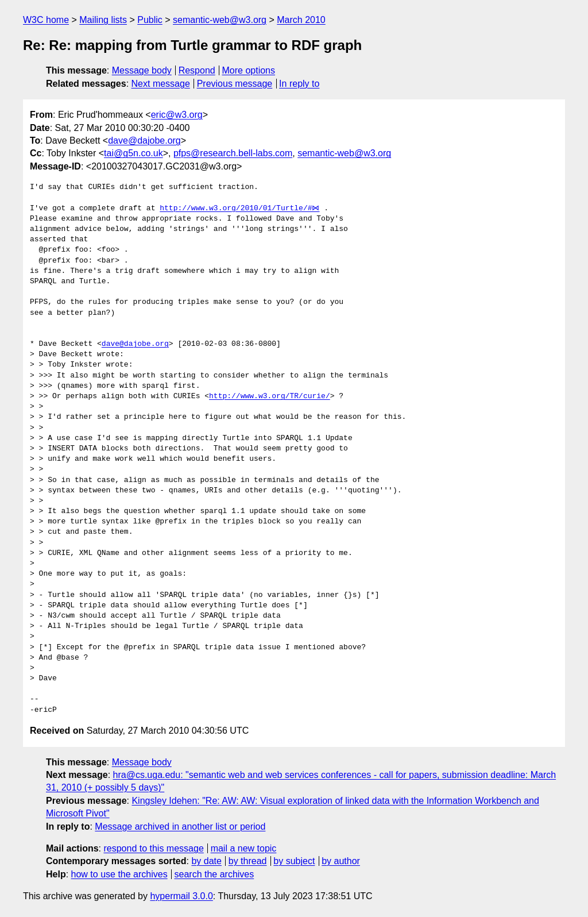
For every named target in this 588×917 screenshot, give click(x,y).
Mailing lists (103, 20)
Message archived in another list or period (180, 827)
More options (249, 70)
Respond (197, 70)
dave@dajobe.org (144, 140)
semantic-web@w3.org (220, 20)
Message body (142, 70)
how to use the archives (119, 874)
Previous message (235, 84)
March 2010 (301, 20)
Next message (161, 84)
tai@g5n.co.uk (134, 153)
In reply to (299, 84)
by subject (294, 861)
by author (341, 861)
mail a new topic (244, 848)
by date (206, 861)
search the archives (214, 874)
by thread (248, 861)
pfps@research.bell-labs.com (233, 153)
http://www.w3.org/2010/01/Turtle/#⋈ (238, 209)
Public (150, 20)
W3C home (46, 20)
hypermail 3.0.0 (181, 896)
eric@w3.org (177, 115)
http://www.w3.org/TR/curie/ (270, 396)
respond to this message (153, 848)
